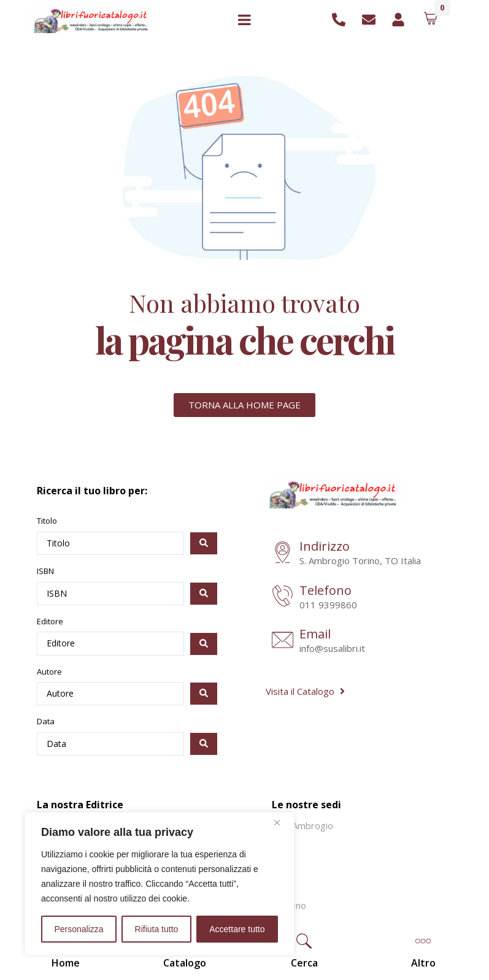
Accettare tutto (237, 929)
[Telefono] (283, 597)
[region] (160, 884)
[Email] (283, 641)
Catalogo (185, 963)
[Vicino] (282, 822)
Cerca (304, 963)
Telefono (325, 590)
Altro (423, 963)
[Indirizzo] (283, 553)
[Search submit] (204, 543)
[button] (304, 943)
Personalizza (79, 929)
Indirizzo (325, 546)
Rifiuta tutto (157, 929)
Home (66, 963)
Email (315, 634)
